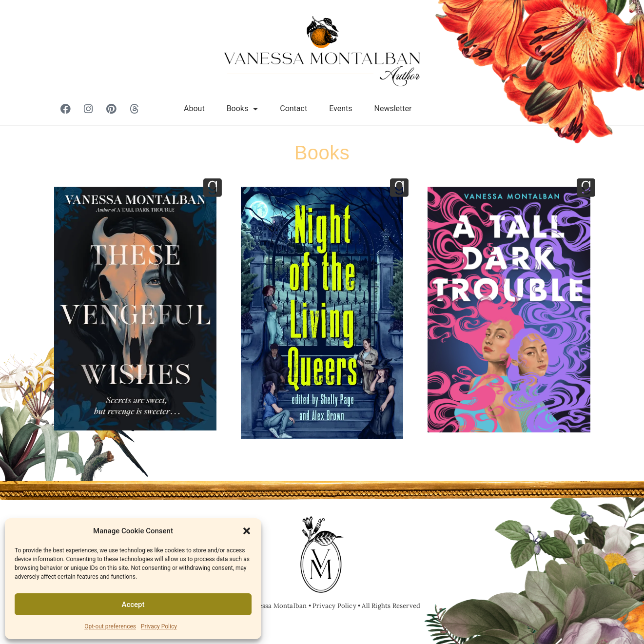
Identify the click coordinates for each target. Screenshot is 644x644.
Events (341, 108)
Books (243, 109)
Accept (133, 605)
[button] (247, 531)
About (194, 108)
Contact (293, 108)
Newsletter (393, 108)
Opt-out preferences (110, 626)
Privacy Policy (159, 626)
